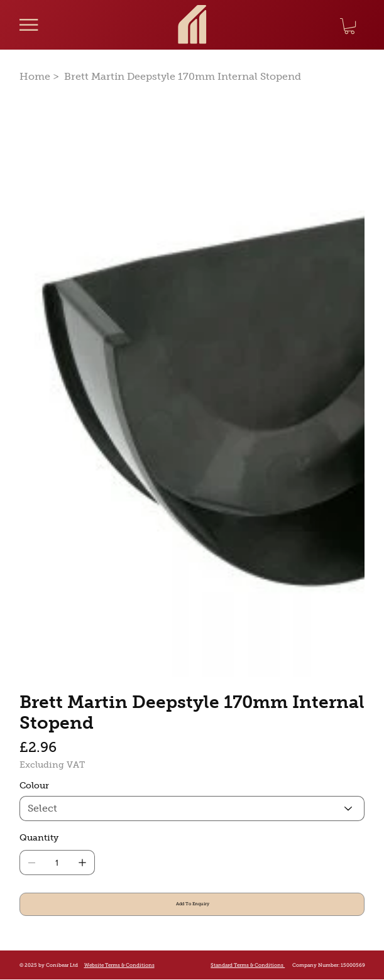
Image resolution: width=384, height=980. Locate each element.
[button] (349, 26)
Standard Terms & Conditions (248, 966)
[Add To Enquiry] (192, 904)
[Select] (192, 808)
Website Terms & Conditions (119, 965)
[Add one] (82, 863)
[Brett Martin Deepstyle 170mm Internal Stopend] (183, 76)
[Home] (35, 76)
